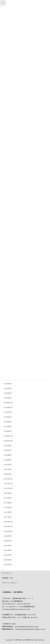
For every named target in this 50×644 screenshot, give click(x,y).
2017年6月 (8, 503)
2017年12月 (8, 479)
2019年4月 (8, 422)
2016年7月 (8, 541)
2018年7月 (8, 450)
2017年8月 (8, 493)
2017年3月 (8, 507)
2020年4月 (8, 383)
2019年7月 (8, 412)
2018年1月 (8, 474)
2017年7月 (8, 498)
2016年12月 (8, 522)
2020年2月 (8, 393)
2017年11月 (8, 484)
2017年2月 (8, 512)
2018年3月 (8, 464)
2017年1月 (8, 517)
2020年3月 (8, 388)
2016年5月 (8, 550)
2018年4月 (8, 460)
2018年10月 (8, 441)
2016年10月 (8, 531)
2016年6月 (8, 545)
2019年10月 (8, 407)
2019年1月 (8, 431)
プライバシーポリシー (10, 583)
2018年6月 (8, 455)
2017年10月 (8, 488)
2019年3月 (8, 426)
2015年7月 (8, 565)
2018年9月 (8, 445)
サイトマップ (7, 573)
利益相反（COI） (8, 578)
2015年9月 (8, 560)
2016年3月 (8, 555)
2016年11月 (8, 526)
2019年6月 (8, 417)
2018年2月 (8, 469)
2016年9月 (8, 536)
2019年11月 (8, 403)
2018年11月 (8, 436)
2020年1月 (8, 398)
